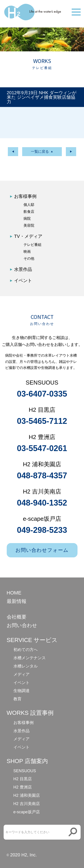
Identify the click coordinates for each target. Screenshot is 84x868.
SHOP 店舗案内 (27, 761)
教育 (17, 699)
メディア (22, 674)
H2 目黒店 (23, 779)
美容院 (29, 225)
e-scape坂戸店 (27, 812)
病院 (27, 219)
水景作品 (23, 269)
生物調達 (22, 691)
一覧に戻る (40, 152)
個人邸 (29, 205)
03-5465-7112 (42, 421)
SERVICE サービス (32, 640)
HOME (14, 593)
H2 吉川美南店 (27, 804)
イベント (23, 280)
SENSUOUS (25, 771)
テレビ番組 (32, 245)
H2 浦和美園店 (27, 795)
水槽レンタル (26, 666)
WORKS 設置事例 (30, 713)
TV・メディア (28, 236)
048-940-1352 (42, 503)
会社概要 (17, 617)
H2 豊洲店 (23, 787)
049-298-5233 (42, 530)
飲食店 (29, 212)
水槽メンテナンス (30, 658)
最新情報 (17, 601)
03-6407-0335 (42, 394)
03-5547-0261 (42, 448)
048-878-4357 (42, 476)
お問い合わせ (22, 625)
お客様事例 (25, 196)
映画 (27, 252)
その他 (29, 258)
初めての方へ (26, 650)
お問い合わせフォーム (42, 550)
